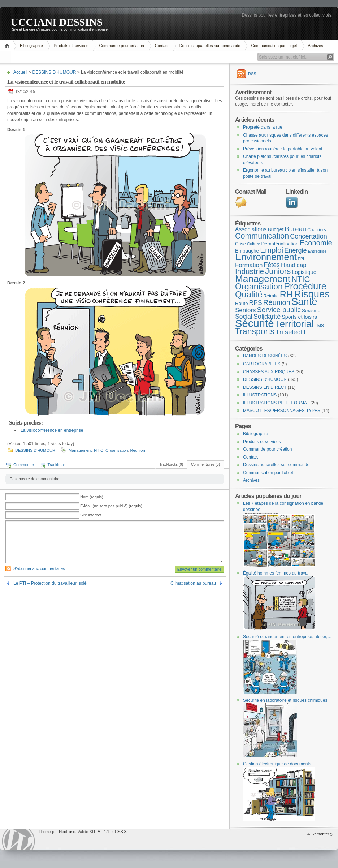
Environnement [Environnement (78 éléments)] (266, 257)
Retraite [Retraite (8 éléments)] (271, 296)
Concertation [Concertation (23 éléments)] (309, 236)
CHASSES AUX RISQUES (269, 372)
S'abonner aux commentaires (39, 568)
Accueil (8, 46)
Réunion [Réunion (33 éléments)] (277, 302)
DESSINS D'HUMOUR (54, 72)
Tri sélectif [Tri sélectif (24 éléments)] (291, 332)
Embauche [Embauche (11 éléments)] (247, 251)
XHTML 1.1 (99, 832)
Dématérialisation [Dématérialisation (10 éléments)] (280, 244)
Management (80, 450)
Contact (162, 46)
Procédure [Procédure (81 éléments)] (305, 286)
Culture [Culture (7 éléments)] (254, 244)
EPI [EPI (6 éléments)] (301, 259)
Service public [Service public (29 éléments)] (279, 310)
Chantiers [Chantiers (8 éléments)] (317, 230)
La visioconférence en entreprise (52, 430)
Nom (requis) (92, 497)
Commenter (24, 465)
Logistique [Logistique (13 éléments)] (304, 272)
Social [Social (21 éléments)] (244, 317)
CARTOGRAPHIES (262, 364)
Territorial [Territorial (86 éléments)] (294, 324)
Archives (316, 46)
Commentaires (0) (205, 465)
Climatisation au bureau (193, 583)
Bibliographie (31, 46)
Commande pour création (122, 46)
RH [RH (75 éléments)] (286, 294)
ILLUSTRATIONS (260, 395)
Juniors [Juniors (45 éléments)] (278, 271)
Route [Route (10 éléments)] (242, 303)
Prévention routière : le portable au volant (283, 149)
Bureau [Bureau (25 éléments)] (295, 229)
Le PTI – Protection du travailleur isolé (50, 583)
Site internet (91, 515)
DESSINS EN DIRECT (265, 387)
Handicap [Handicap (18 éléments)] (294, 265)
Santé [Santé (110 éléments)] (304, 302)
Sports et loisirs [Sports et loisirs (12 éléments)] (299, 317)
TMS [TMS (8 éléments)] (319, 326)
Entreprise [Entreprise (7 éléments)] (317, 251)
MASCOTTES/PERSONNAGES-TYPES (282, 411)
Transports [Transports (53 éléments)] (255, 331)
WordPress (18, 839)
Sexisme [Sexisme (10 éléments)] (311, 311)
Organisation (117, 450)
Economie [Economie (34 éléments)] (316, 243)
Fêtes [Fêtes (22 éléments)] (272, 265)
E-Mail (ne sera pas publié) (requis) (111, 506)
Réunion (138, 450)
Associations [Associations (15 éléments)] (251, 229)
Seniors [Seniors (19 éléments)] (246, 310)
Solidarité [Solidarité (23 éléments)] (267, 317)
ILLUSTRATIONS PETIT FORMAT (276, 403)
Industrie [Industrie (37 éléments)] (250, 271)
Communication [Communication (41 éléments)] (262, 236)
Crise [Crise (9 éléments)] (240, 244)
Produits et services (71, 46)
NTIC (99, 450)
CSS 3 (121, 832)
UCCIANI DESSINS (57, 22)
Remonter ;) (322, 834)
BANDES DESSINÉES (265, 356)
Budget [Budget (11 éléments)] (276, 229)
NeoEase (67, 832)
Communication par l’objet (274, 46)
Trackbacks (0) (171, 465)
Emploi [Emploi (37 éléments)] (272, 250)
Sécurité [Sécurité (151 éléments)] (255, 323)
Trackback (56, 465)
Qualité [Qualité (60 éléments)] (249, 294)
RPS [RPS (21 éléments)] (256, 303)
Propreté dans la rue (263, 127)
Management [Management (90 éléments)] (263, 279)
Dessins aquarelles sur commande (210, 46)
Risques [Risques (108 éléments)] (312, 294)
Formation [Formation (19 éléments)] (249, 265)
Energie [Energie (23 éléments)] (295, 250)
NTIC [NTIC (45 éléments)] (301, 279)
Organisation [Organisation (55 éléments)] (259, 287)
